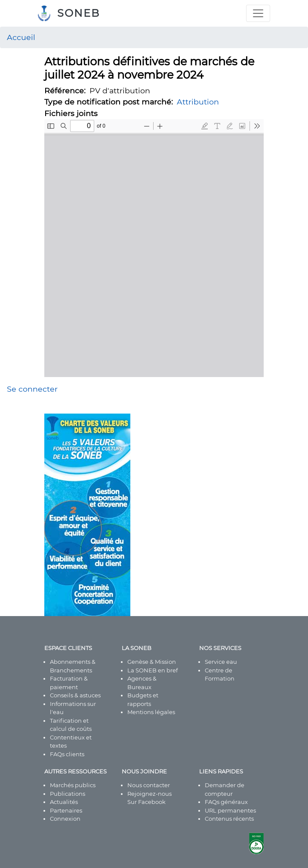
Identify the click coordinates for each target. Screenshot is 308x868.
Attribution (198, 102)
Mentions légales (151, 712)
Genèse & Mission (152, 662)
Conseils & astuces (75, 695)
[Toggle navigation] (258, 13)
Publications (68, 794)
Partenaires (66, 810)
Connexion (65, 819)
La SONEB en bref (152, 670)
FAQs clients (67, 754)
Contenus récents (229, 819)
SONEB (79, 13)
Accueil (21, 37)
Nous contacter (149, 785)
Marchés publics (73, 785)
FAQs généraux (226, 802)
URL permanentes (230, 810)
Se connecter (32, 389)
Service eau (221, 662)
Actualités (64, 802)
